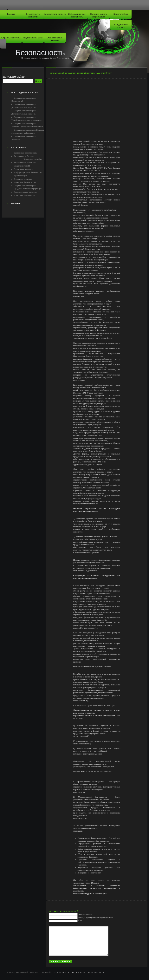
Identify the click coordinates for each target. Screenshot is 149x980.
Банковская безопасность (26, 153)
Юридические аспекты (121, 26)
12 (73, 972)
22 (100, 972)
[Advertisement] (25, 81)
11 (70, 972)
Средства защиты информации (99, 15)
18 (89, 972)
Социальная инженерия (25, 186)
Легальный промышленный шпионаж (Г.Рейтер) (81, 73)
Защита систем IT (22, 166)
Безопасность (40, 53)
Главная (11, 14)
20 (95, 972)
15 (81, 972)
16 (84, 972)
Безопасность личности (33, 15)
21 (97, 972)
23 (103, 972)
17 (86, 972)
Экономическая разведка (55, 39)
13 (76, 972)
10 (68, 972)
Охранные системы (11, 38)
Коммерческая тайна (33, 159)
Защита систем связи (33, 38)
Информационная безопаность (77, 15)
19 (92, 972)
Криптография (121, 14)
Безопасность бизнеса (55, 14)
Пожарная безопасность (25, 182)
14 (78, 972)
